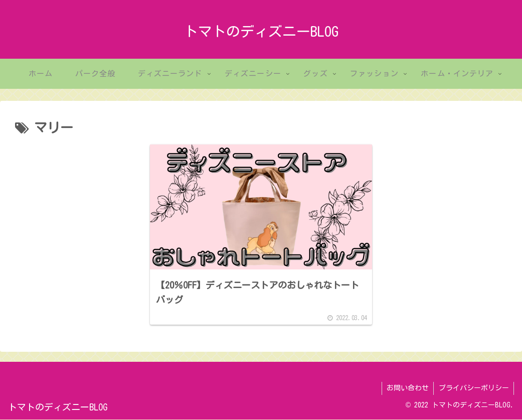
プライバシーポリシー (473, 389)
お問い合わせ (407, 389)
